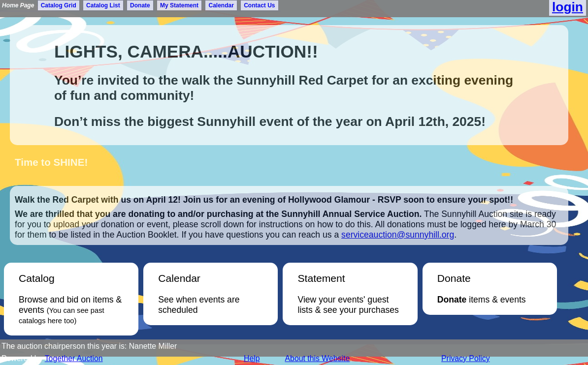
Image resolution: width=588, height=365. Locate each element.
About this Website (318, 358)
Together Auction (74, 358)
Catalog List (103, 5)
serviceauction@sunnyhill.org (398, 235)
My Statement (179, 5)
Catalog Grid (59, 5)
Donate (140, 5)
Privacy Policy (466, 358)
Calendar (221, 5)
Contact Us (259, 5)
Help (252, 358)
